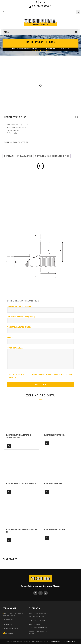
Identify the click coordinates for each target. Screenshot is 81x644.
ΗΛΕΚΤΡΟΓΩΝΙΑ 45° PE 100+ (55, 529)
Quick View (9, 446)
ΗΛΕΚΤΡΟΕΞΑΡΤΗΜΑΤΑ (57, 48)
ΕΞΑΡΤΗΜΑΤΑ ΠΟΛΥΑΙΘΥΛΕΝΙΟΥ (32, 48)
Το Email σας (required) (40, 330)
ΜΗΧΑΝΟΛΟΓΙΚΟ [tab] (25, 156)
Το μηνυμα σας (40, 358)
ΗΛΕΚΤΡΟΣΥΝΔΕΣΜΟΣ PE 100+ (75, 117)
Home (13, 48)
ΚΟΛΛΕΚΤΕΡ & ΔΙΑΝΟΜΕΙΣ (37, 617)
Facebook (36, 2)
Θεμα (40, 340)
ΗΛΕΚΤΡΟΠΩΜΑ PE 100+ (53, 484)
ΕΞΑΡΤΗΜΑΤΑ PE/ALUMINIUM (38, 628)
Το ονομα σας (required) (40, 309)
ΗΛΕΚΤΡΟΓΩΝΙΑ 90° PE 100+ (77, 117)
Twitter (45, 2)
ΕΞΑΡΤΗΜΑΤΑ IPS (34, 624)
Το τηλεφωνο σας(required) (40, 319)
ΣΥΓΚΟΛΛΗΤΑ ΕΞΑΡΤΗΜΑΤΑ (38, 620)
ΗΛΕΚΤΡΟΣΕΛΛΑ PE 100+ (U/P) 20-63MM (21, 484)
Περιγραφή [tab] (9, 156)
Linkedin (40, 2)
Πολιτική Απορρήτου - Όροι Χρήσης (61, 641)
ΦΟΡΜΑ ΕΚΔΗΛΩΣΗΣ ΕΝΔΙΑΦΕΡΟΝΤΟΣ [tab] (52, 156)
